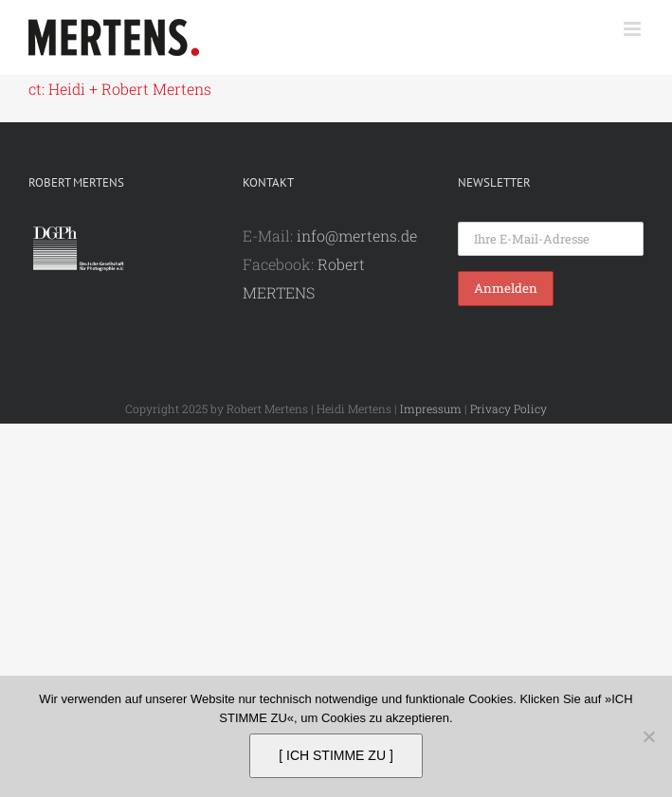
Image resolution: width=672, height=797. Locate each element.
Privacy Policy (509, 408)
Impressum (431, 408)
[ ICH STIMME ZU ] (336, 755)
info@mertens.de (357, 235)
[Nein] (648, 736)
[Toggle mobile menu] (634, 29)
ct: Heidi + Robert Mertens (120, 89)
